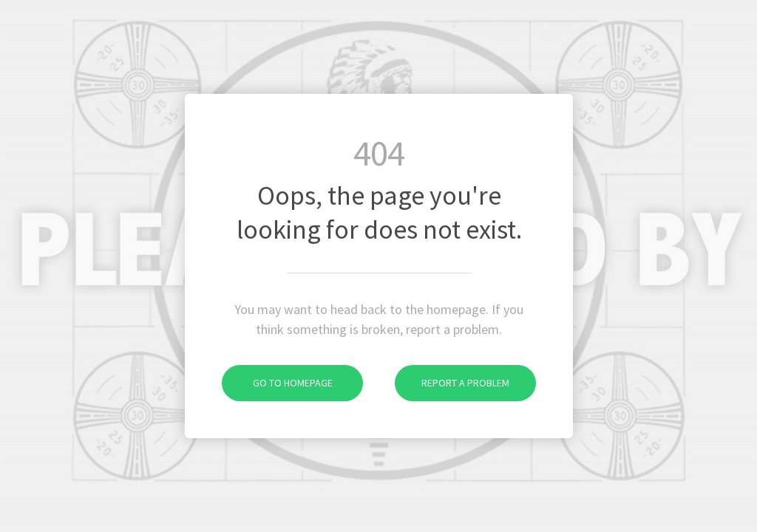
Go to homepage (277, 383)
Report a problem (452, 383)
